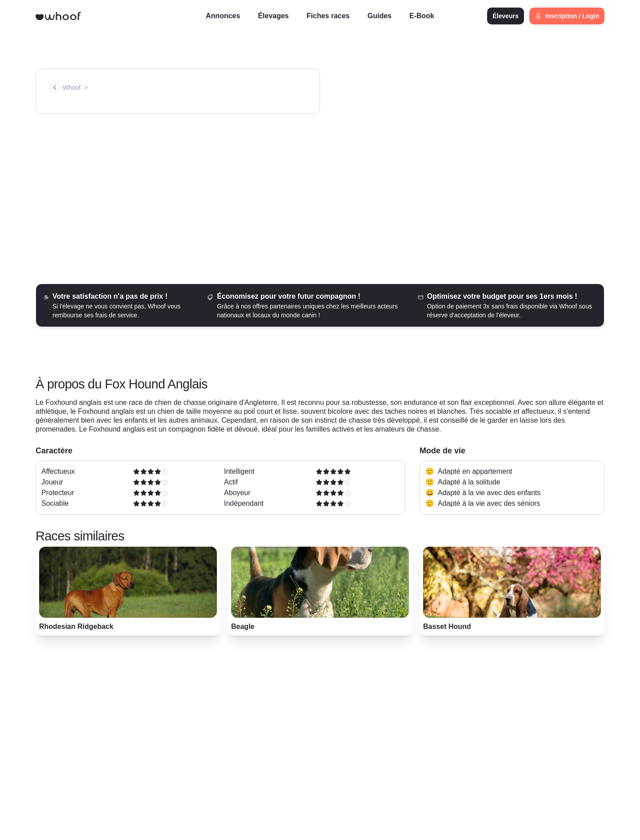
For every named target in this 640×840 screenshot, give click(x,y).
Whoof (72, 88)
